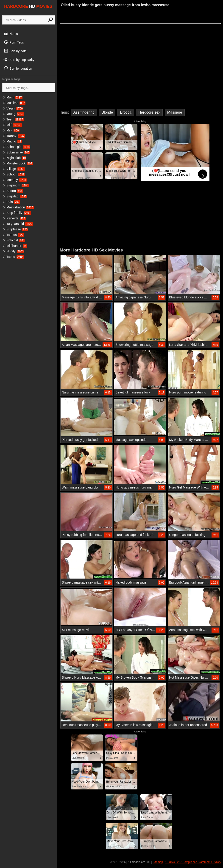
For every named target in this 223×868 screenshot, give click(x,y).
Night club (14, 158)
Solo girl (14, 240)
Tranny (14, 136)
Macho (12, 141)
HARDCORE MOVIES (28, 6)
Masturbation (18, 207)
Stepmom (16, 185)
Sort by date (15, 51)
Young (13, 114)
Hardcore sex (149, 112)
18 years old (18, 224)
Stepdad (15, 196)
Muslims (14, 103)
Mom (12, 97)
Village (14, 169)
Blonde (107, 112)
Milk (11, 130)
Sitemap (158, 862)
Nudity (13, 251)
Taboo (13, 257)
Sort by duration (18, 68)
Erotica (126, 112)
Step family (17, 213)
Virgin (13, 108)
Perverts (14, 218)
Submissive (16, 152)
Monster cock (18, 163)
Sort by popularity (19, 60)
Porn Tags (14, 42)
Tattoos (13, 235)
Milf (12, 125)
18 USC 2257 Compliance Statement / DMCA (193, 862)
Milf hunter (15, 246)
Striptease (15, 229)
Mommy (14, 180)
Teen (13, 119)
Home (11, 33)
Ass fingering (84, 112)
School (14, 174)
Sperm (13, 191)
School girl (16, 147)
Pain (11, 202)
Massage (175, 112)
